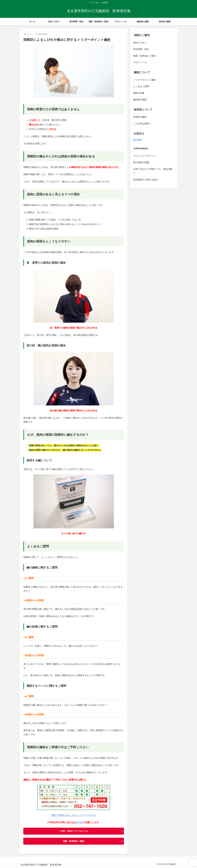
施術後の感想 (140, 100)
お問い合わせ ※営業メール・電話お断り (153, 171)
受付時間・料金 (141, 49)
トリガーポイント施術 (144, 80)
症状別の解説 (140, 117)
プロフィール (140, 62)
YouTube (137, 140)
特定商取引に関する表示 (146, 180)
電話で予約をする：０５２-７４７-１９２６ (74, 815)
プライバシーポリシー (144, 156)
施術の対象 (139, 93)
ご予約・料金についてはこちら (74, 831)
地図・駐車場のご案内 (74, 841)
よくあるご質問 (141, 86)
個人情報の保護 (141, 162)
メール (79, 822)
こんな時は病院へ (142, 124)
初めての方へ (140, 43)
